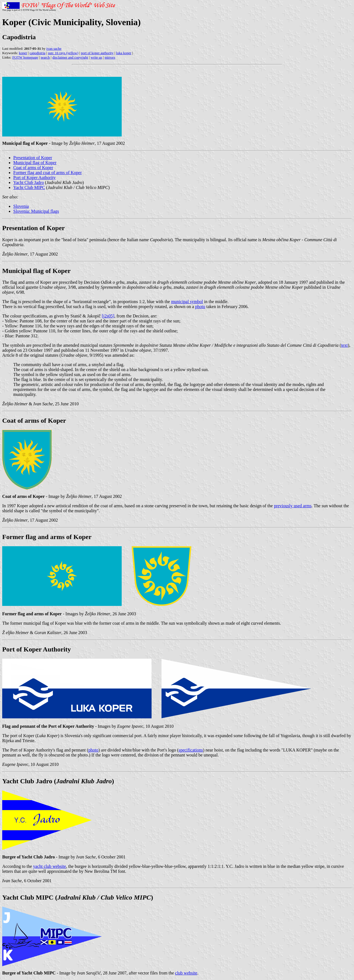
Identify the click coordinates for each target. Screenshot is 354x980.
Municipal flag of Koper (35, 163)
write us (97, 57)
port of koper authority (97, 53)
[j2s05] (108, 316)
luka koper (124, 53)
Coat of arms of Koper (33, 168)
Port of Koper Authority (34, 178)
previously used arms (293, 506)
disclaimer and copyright (70, 57)
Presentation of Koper (33, 158)
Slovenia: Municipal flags (36, 211)
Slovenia (21, 206)
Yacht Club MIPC (29, 187)
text (344, 345)
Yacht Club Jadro (28, 182)
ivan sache (54, 48)
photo (200, 307)
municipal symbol (187, 302)
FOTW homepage (25, 57)
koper (23, 53)
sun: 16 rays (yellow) (63, 53)
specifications (191, 750)
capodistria (37, 53)
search (45, 57)
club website (186, 973)
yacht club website (50, 866)
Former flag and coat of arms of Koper (47, 173)
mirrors (110, 57)
